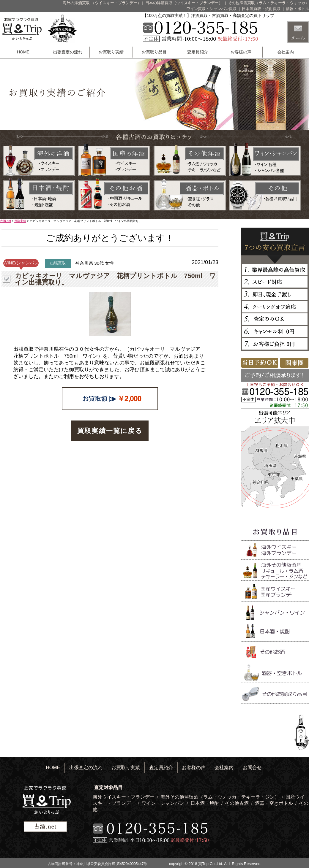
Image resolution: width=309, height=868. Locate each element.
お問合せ (252, 768)
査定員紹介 (198, 52)
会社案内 (286, 52)
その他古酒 (237, 803)
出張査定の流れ (68, 52)
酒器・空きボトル (275, 803)
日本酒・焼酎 (205, 803)
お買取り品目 (154, 52)
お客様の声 (241, 52)
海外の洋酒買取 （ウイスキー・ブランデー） (102, 3)
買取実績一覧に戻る (110, 431)
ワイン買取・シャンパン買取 (212, 9)
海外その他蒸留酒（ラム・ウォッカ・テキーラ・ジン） (220, 797)
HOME (23, 52)
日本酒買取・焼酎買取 (262, 9)
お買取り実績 (111, 52)
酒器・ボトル (297, 9)
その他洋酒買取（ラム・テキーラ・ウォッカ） (268, 3)
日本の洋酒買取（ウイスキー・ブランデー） (185, 3)
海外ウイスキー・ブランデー (124, 797)
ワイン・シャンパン (163, 803)
